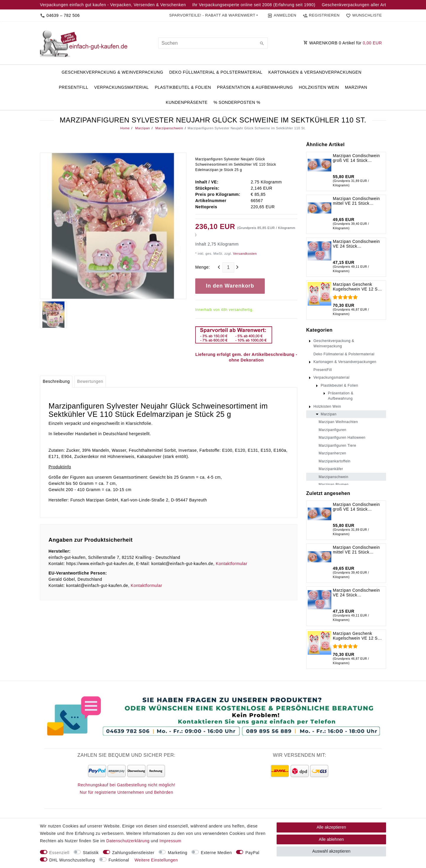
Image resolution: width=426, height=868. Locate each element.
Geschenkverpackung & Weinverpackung (112, 72)
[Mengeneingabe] (228, 267)
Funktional (119, 860)
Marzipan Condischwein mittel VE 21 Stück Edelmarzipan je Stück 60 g (356, 201)
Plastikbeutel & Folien (183, 87)
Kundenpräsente (187, 102)
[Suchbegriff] (213, 43)
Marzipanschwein (169, 128)
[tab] (56, 382)
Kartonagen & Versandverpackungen (315, 72)
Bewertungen (90, 381)
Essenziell (59, 853)
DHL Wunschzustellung (72, 860)
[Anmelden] (282, 15)
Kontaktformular (231, 564)
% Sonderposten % (237, 102)
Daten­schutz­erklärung (128, 841)
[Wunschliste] (363, 15)
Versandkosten (244, 254)
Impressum (170, 841)
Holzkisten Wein (319, 87)
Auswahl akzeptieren (331, 851)
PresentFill (74, 87)
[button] (214, 15)
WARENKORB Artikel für (343, 43)
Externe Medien (216, 853)
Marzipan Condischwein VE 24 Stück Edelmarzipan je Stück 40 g (356, 244)
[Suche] (262, 44)
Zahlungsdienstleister (133, 853)
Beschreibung (56, 381)
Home (125, 128)
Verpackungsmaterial (121, 87)
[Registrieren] (321, 15)
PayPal (252, 853)
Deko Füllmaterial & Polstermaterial (216, 72)
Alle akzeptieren (331, 827)
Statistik (91, 853)
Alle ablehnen (331, 839)
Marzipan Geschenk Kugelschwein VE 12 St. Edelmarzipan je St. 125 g (356, 287)
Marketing (177, 853)
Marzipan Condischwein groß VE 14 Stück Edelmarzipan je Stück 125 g (356, 158)
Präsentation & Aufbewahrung (255, 87)
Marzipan (356, 87)
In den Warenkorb (230, 286)
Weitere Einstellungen (156, 860)
